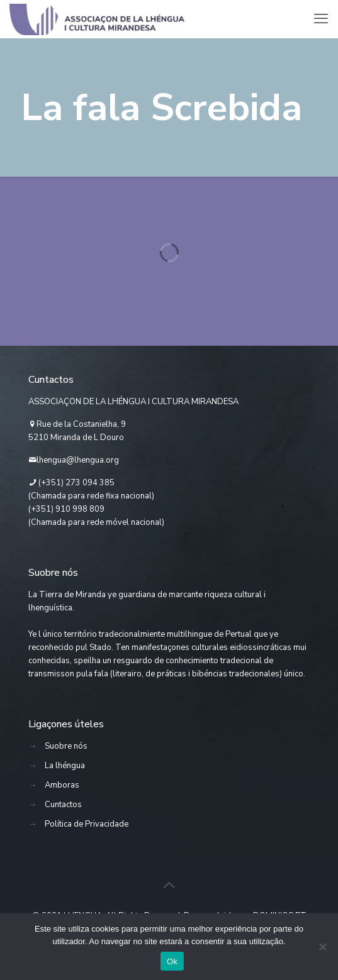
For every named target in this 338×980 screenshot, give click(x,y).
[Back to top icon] (169, 886)
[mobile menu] (321, 19)
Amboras (62, 785)
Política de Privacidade (87, 824)
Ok (172, 961)
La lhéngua (65, 766)
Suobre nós (66, 746)
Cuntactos (63, 805)
